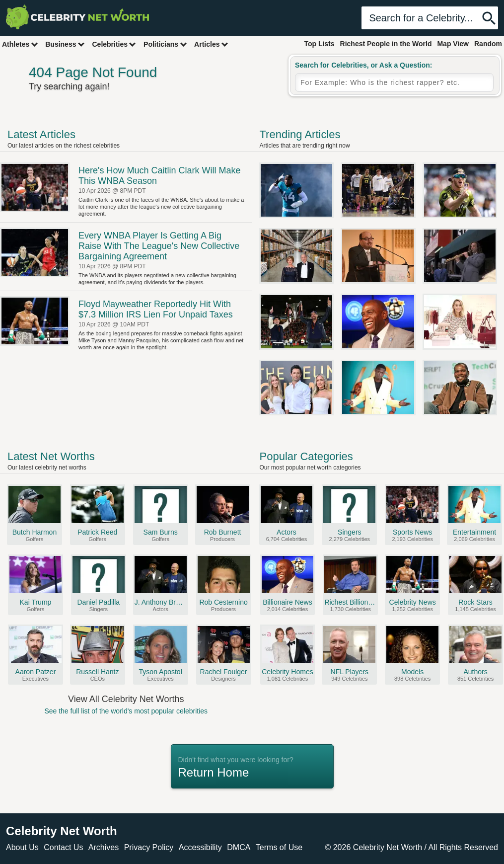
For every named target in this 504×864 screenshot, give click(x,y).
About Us (22, 847)
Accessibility (200, 847)
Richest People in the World (386, 44)
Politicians (165, 44)
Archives (104, 847)
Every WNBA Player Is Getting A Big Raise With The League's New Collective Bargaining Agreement (159, 246)
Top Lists (319, 44)
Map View (453, 44)
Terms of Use (279, 847)
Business (65, 44)
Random (488, 44)
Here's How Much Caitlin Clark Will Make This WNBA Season (160, 176)
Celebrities (114, 44)
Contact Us (63, 847)
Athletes (20, 44)
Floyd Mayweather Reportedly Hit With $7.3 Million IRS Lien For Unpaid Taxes (156, 309)
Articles (211, 44)
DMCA (239, 847)
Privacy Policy (149, 847)
